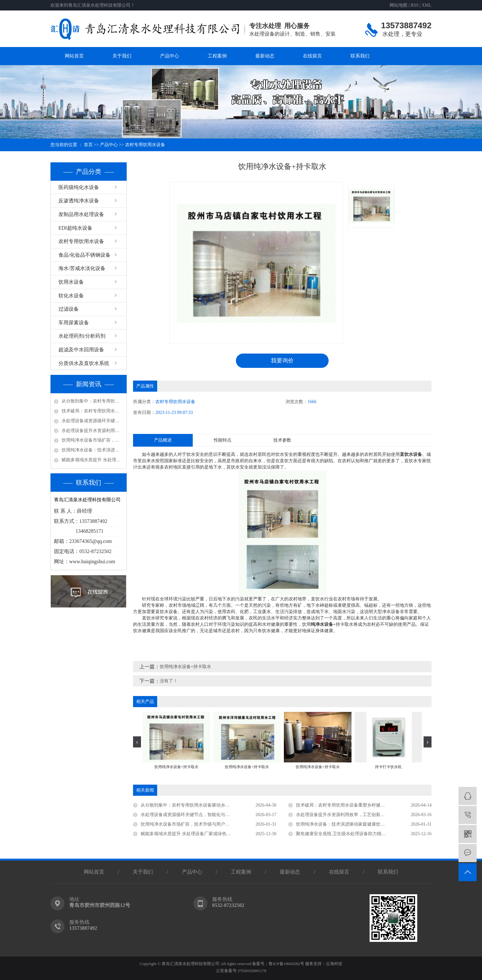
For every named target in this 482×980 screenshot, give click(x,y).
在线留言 (312, 56)
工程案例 (217, 56)
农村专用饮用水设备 (145, 145)
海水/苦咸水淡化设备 (82, 268)
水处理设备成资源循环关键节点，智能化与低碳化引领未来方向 (92, 421)
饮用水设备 (71, 282)
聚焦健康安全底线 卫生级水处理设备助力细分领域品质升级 (354, 834)
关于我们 (122, 56)
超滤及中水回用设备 (81, 350)
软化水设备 (71, 296)
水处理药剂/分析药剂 (82, 336)
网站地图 (398, 5)
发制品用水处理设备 (81, 214)
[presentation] (137, 742)
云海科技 (334, 964)
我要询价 (282, 361)
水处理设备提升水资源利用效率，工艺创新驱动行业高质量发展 (92, 431)
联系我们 (360, 56)
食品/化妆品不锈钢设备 (84, 255)
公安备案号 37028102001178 (241, 971)
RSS (415, 5)
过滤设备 (69, 309)
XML (427, 5)
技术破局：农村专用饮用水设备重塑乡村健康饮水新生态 (92, 411)
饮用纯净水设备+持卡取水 (185, 667)
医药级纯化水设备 (79, 187)
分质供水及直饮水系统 (84, 363)
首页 (88, 145)
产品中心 (170, 56)
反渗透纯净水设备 (79, 201)
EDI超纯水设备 (75, 228)
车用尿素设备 (74, 323)
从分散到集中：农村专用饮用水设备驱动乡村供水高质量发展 (92, 401)
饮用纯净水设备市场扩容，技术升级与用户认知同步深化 (92, 440)
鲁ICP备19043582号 (286, 964)
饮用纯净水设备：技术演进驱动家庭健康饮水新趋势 (92, 450)
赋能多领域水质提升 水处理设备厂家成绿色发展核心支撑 (92, 460)
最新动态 (265, 56)
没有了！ (169, 681)
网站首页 (74, 56)
